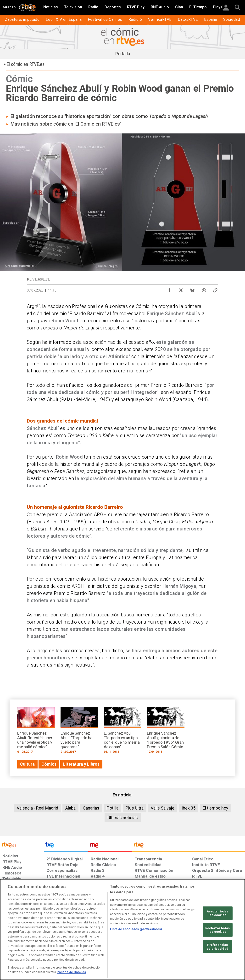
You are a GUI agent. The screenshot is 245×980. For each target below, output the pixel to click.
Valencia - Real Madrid (37, 808)
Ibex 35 (189, 808)
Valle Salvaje (163, 808)
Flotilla (112, 808)
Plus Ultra (135, 808)
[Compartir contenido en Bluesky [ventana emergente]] (192, 289)
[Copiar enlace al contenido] (215, 289)
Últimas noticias (123, 818)
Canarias (91, 808)
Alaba (70, 808)
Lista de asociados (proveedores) (136, 929)
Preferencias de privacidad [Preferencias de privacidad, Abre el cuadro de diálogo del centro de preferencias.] (217, 947)
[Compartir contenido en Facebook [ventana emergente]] (169, 289)
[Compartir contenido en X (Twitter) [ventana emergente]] (181, 289)
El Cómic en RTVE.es (98, 124)
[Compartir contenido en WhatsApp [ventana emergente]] (204, 289)
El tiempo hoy (215, 808)
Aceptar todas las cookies (218, 913)
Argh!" (33, 306)
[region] (122, 930)
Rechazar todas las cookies (217, 930)
